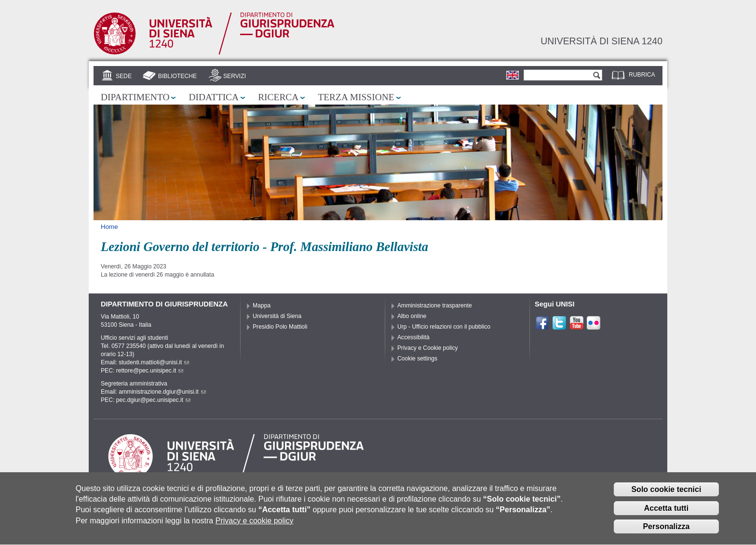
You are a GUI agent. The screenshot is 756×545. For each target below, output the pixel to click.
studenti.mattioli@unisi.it (154, 362)
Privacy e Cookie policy (428, 348)
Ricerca (278, 97)
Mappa (262, 306)
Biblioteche (177, 76)
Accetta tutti (666, 513)
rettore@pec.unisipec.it (150, 371)
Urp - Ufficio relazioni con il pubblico (444, 327)
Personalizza (666, 532)
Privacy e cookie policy (255, 525)
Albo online (412, 316)
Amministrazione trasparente (435, 306)
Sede (124, 76)
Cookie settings (417, 359)
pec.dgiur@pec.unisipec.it (153, 400)
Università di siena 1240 (601, 41)
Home (109, 227)
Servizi (235, 76)
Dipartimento (135, 97)
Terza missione (356, 97)
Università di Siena (277, 316)
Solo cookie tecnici (666, 494)
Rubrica (642, 75)
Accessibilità (413, 337)
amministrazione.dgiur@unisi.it (162, 392)
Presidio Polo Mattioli (280, 327)
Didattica (214, 97)
